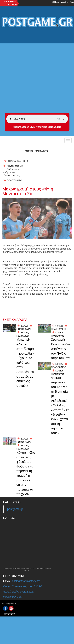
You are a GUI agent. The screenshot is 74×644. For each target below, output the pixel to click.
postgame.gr (15, 509)
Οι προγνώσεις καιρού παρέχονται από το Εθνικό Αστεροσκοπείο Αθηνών (27, 569)
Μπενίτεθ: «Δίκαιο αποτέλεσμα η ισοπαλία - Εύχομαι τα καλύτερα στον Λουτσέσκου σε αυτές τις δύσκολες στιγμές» (25, 363)
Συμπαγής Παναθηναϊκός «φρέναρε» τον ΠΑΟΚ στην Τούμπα (61, 349)
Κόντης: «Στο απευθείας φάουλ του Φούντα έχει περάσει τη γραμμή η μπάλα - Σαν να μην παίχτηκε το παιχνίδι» (26, 473)
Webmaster (10, 614)
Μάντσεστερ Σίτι (15, 166)
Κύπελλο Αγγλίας (11, 176)
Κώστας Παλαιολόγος (36, 151)
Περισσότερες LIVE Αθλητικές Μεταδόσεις (37, 127)
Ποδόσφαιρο (13, 169)
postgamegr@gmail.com (26, 581)
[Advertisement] (37, 68)
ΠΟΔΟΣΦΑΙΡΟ (14, 180)
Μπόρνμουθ (9, 172)
